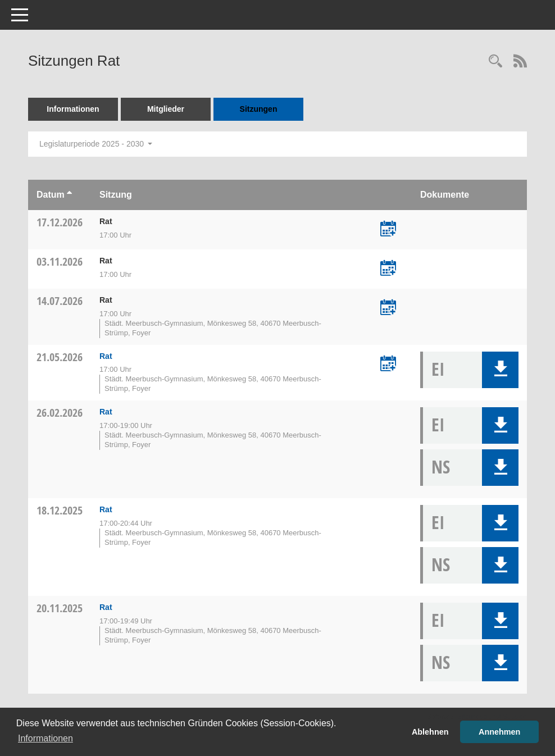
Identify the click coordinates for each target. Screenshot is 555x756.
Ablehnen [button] (430, 732)
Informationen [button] (46, 738)
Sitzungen (259, 109)
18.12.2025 (60, 510)
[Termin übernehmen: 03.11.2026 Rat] (388, 269)
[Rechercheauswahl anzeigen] (495, 62)
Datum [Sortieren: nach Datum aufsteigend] (51, 195)
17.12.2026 (60, 222)
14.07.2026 (60, 301)
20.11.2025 (60, 608)
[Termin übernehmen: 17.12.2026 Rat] (388, 230)
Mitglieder (166, 109)
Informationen (73, 109)
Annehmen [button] (499, 732)
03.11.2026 (60, 261)
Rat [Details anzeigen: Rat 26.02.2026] (106, 412)
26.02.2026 (60, 413)
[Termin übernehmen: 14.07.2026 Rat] (388, 308)
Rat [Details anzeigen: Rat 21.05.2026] (106, 356)
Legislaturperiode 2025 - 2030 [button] (96, 144)
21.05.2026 (60, 357)
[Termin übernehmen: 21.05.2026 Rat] (388, 365)
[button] (500, 370)
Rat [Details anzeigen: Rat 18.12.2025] (106, 509)
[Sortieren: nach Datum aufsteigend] (69, 195)
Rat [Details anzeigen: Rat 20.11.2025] (106, 607)
